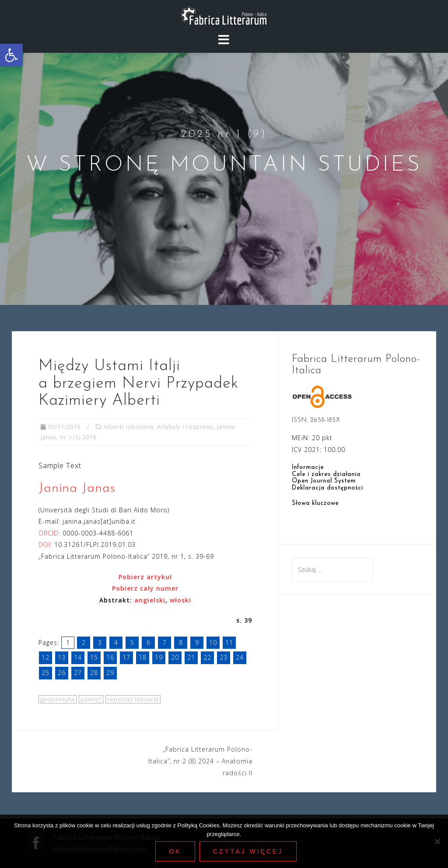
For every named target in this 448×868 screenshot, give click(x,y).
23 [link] (224, 657)
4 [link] (116, 642)
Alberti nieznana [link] (129, 427)
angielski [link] (150, 600)
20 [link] (175, 657)
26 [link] (62, 673)
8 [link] (181, 642)
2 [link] (84, 642)
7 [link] (165, 642)
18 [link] (143, 657)
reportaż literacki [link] (133, 699)
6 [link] (149, 642)
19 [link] (159, 657)
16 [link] (110, 657)
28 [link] (94, 673)
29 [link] (110, 673)
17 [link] (126, 657)
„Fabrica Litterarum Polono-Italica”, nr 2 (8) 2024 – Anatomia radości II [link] (200, 761)
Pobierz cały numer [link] (145, 588)
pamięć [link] (91, 699)
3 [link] (100, 642)
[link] (11, 55)
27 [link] (78, 673)
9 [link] (197, 642)
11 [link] (229, 642)
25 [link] (45, 673)
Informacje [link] (308, 467)
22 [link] (207, 657)
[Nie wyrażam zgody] (437, 841)
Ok (175, 851)
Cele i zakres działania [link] (326, 474)
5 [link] (132, 642)
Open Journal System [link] (324, 481)
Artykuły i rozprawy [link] (185, 427)
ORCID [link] (49, 533)
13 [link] (62, 657)
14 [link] (78, 657)
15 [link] (94, 657)
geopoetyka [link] (58, 699)
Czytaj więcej (248, 851)
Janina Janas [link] (77, 488)
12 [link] (45, 657)
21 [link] (191, 657)
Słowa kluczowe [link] (315, 503)
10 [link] (213, 642)
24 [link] (240, 657)
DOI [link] (44, 544)
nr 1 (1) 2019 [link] (78, 437)
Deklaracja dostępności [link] (327, 488)
